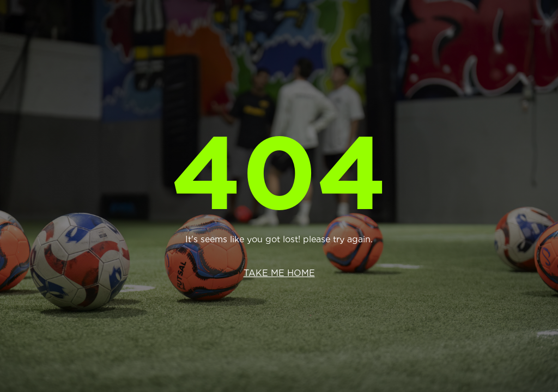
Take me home (279, 273)
